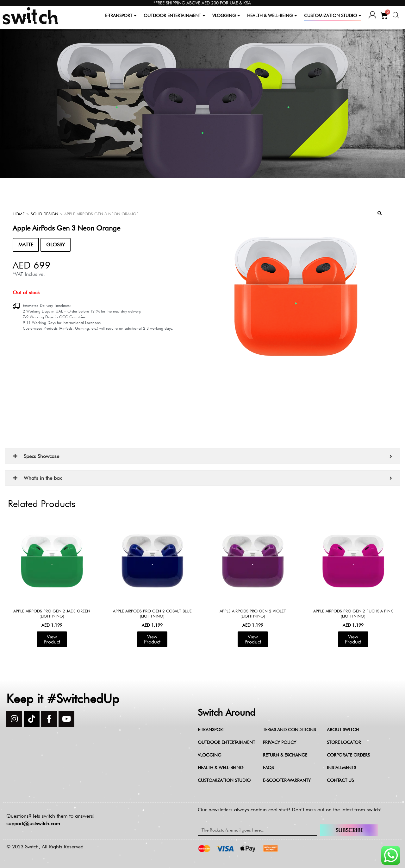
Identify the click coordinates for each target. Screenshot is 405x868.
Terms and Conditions (289, 730)
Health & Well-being (221, 768)
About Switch (343, 730)
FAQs (268, 768)
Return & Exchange (285, 755)
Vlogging (209, 755)
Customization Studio (224, 780)
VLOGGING (226, 16)
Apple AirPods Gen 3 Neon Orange (66, 228)
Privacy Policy (280, 742)
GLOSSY (56, 245)
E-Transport (211, 730)
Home (19, 214)
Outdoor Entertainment (226, 742)
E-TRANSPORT (121, 16)
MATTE (26, 245)
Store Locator (344, 742)
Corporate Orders (348, 755)
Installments (341, 768)
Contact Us (340, 780)
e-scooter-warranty (287, 780)
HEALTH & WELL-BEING (272, 16)
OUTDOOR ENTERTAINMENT (174, 16)
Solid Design (44, 214)
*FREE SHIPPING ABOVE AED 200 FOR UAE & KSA (202, 3)
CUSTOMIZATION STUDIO (333, 16)
